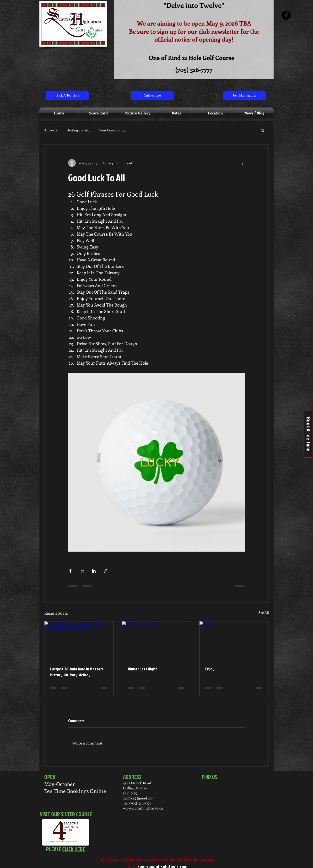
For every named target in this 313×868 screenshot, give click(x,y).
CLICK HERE (74, 849)
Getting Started (78, 130)
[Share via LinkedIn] (94, 571)
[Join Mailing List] (244, 96)
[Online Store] (152, 96)
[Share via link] (105, 571)
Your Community (112, 130)
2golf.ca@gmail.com (139, 798)
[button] (263, 130)
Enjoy (210, 669)
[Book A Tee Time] (67, 96)
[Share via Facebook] (70, 571)
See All (264, 612)
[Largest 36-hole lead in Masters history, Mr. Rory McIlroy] (79, 641)
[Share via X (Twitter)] (82, 571)
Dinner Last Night (142, 669)
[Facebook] (286, 15)
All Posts (51, 130)
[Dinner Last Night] (157, 641)
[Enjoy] (234, 641)
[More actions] (242, 163)
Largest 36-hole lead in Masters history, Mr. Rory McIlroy (77, 672)
